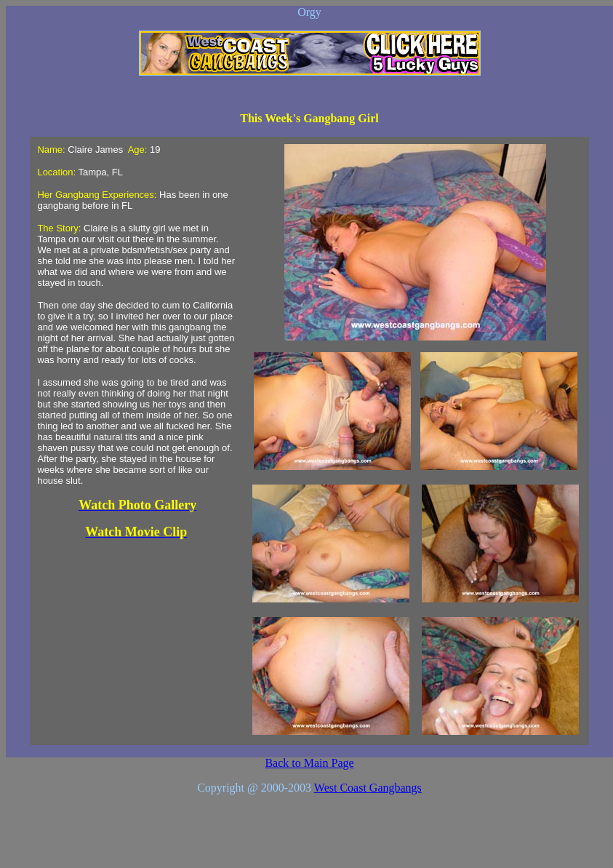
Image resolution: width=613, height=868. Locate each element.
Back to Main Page (309, 763)
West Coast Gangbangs (368, 788)
